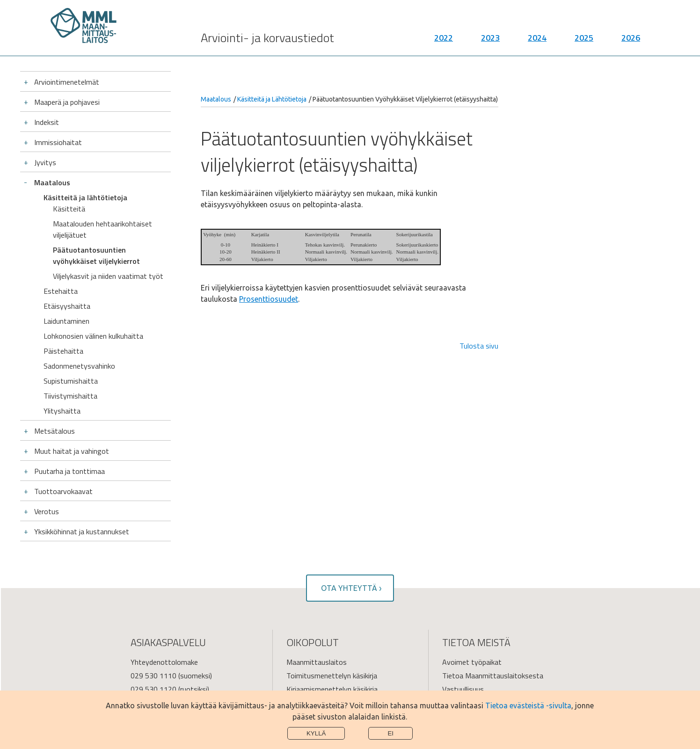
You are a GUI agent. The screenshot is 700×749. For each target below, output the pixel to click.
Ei (390, 733)
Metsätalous (55, 352)
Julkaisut (300, 637)
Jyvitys (45, 162)
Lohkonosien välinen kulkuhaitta (93, 257)
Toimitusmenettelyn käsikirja (332, 597)
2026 (631, 42)
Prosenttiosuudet (269, 299)
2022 (444, 42)
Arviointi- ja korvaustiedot (267, 42)
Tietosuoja (459, 637)
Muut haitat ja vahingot (72, 372)
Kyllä (316, 733)
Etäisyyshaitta (67, 227)
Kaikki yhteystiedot (473, 624)
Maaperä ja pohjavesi (67, 102)
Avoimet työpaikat (472, 583)
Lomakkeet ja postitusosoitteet (182, 651)
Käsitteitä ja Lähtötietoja (272, 99)
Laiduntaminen (66, 242)
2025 (584, 42)
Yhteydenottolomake (164, 583)
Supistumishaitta (71, 302)
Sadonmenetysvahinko (79, 287)
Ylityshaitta (62, 332)
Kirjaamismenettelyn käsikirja (332, 611)
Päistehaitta (63, 272)
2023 (490, 42)
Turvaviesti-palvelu (160, 637)
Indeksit (47, 122)
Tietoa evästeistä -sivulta (528, 705)
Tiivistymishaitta (70, 317)
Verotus (47, 433)
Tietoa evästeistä (471, 664)
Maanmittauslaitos (317, 583)
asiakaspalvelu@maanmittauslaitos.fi (190, 624)
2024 (537, 42)
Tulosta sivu (479, 346)
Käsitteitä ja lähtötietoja (85, 197)
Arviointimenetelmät (67, 82)
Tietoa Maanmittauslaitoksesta (493, 597)
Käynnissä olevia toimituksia (331, 651)
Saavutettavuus (312, 664)
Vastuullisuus (463, 611)
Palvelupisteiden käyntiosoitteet (182, 664)
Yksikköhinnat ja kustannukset (82, 453)
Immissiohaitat (58, 142)
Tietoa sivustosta (471, 651)
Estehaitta (61, 212)
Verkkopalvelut (309, 624)
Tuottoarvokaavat (63, 413)
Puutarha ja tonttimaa (69, 393)
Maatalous (52, 182)
